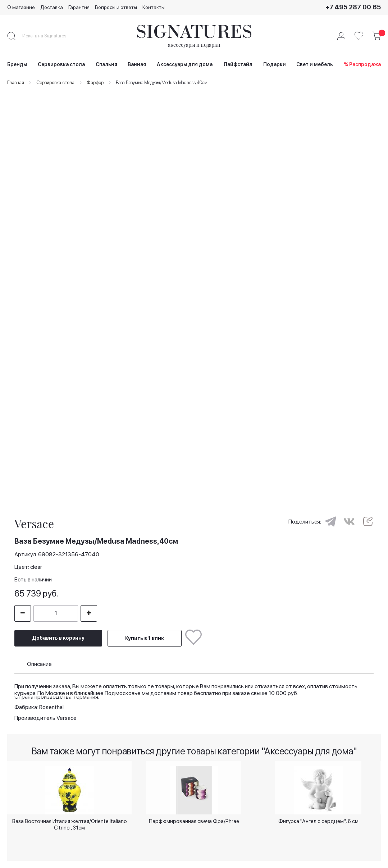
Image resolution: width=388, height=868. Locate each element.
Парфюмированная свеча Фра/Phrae (194, 820)
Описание (39, 656)
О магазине (21, 7)
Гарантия (79, 7)
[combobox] (50, 36)
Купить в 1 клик (145, 631)
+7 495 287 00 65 (353, 7)
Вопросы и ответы (116, 7)
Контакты (154, 7)
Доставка (52, 7)
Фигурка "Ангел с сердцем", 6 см (318, 820)
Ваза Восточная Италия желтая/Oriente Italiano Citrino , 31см (70, 823)
